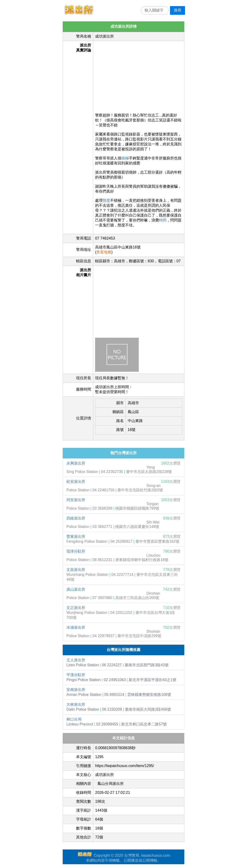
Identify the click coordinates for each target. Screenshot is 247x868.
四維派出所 (76, 518)
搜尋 (178, 10)
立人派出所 (76, 660)
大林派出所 (76, 704)
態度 (106, 200)
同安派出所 (76, 500)
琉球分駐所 (76, 551)
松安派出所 (76, 482)
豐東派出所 (76, 537)
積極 (125, 158)
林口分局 (74, 719)
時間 (163, 220)
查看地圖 (104, 252)
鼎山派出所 (76, 589)
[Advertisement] (139, 76)
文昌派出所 (76, 570)
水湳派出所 (76, 627)
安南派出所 (76, 690)
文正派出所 (76, 608)
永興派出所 (76, 463)
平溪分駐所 (76, 675)
